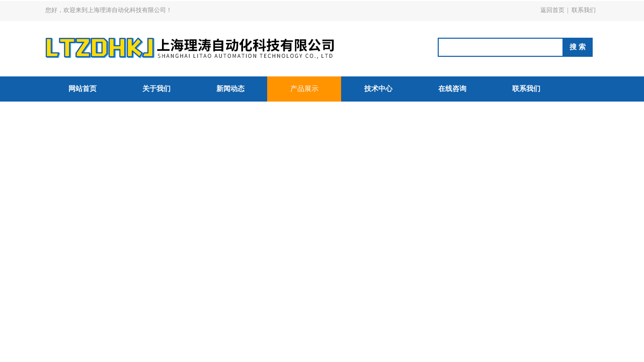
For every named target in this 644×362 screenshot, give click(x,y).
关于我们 (156, 89)
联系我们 (584, 10)
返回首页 (552, 10)
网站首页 (83, 89)
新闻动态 (230, 89)
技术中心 (378, 89)
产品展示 (304, 89)
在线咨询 (452, 89)
